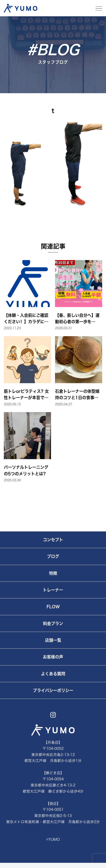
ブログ (53, 556)
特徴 (53, 573)
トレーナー (53, 590)
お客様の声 (53, 657)
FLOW (53, 607)
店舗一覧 (53, 640)
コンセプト (53, 540)
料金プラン (53, 623)
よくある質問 (53, 674)
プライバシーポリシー (53, 690)
